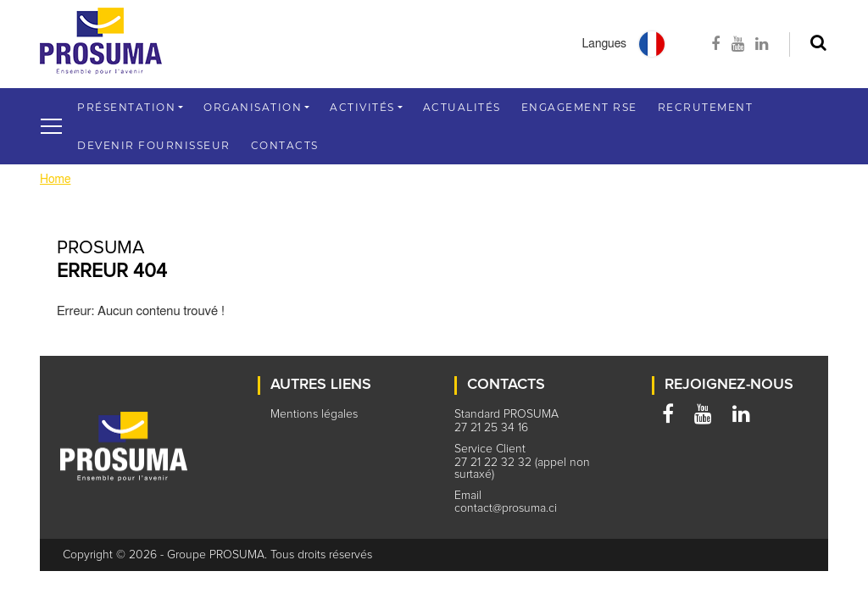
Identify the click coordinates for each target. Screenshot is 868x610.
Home (55, 180)
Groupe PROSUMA (216, 555)
